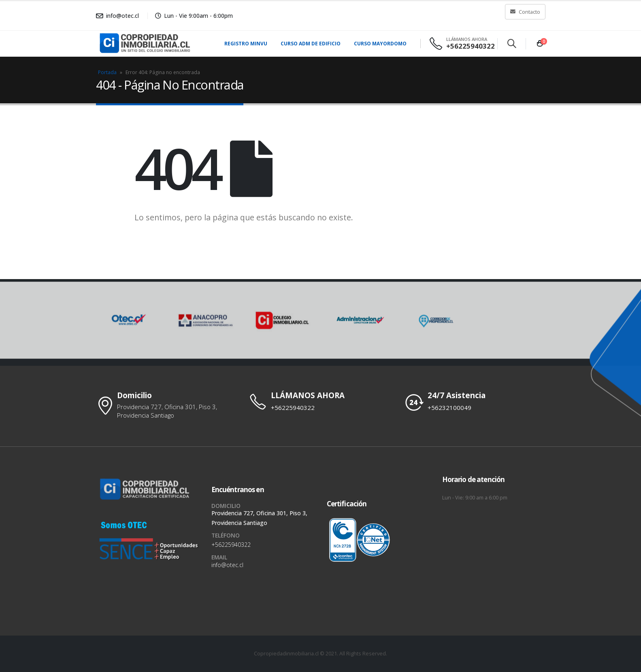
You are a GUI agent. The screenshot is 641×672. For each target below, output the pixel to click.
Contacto (525, 12)
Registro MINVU (246, 44)
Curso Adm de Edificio (311, 44)
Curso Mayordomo (380, 44)
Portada (107, 72)
